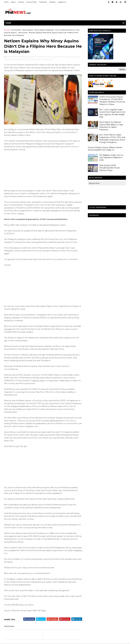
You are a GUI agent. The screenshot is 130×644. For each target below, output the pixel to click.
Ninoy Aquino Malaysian (44, 30)
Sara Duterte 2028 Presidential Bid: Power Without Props (110, 168)
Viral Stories (23, 33)
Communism (16, 30)
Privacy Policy (32, 2)
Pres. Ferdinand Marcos (65, 30)
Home (6, 2)
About (13, 2)
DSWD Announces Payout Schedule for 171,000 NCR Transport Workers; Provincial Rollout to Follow (112, 101)
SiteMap (52, 2)
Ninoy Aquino (28, 30)
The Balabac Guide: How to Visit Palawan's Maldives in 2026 (111, 158)
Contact (21, 2)
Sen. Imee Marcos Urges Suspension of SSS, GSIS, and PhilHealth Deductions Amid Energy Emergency (112, 138)
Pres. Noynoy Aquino (33, 59)
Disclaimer (43, 2)
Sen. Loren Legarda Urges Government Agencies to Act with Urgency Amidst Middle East (112, 113)
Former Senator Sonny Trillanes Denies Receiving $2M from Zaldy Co (105, 149)
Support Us (62, 2)
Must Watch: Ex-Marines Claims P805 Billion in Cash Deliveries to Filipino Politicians (111, 126)
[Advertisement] (23, 170)
